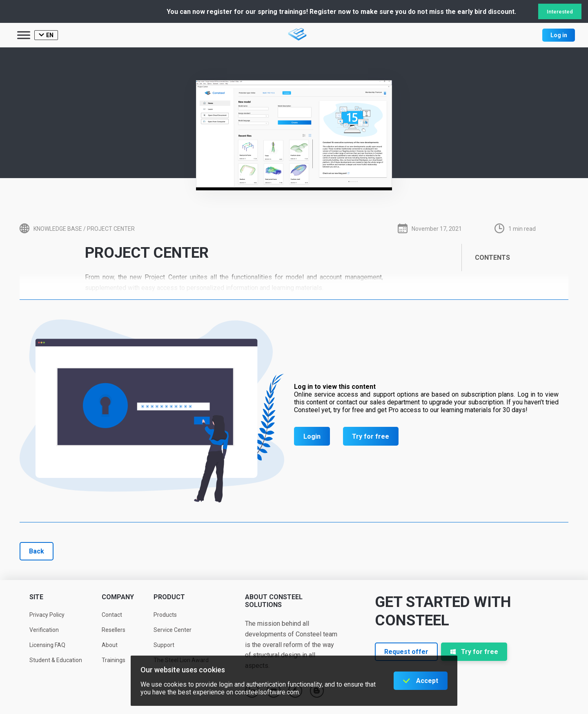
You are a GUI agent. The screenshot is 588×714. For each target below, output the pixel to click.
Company (118, 597)
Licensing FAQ (47, 645)
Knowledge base (58, 229)
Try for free (371, 436)
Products (165, 615)
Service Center (173, 630)
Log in (559, 35)
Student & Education (56, 660)
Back (37, 551)
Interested (560, 12)
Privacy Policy (47, 615)
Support (164, 645)
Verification (44, 630)
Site (36, 597)
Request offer (406, 652)
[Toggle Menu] (24, 35)
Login (312, 436)
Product (169, 597)
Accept (427, 681)
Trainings (114, 660)
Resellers (114, 630)
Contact (112, 615)
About (110, 645)
